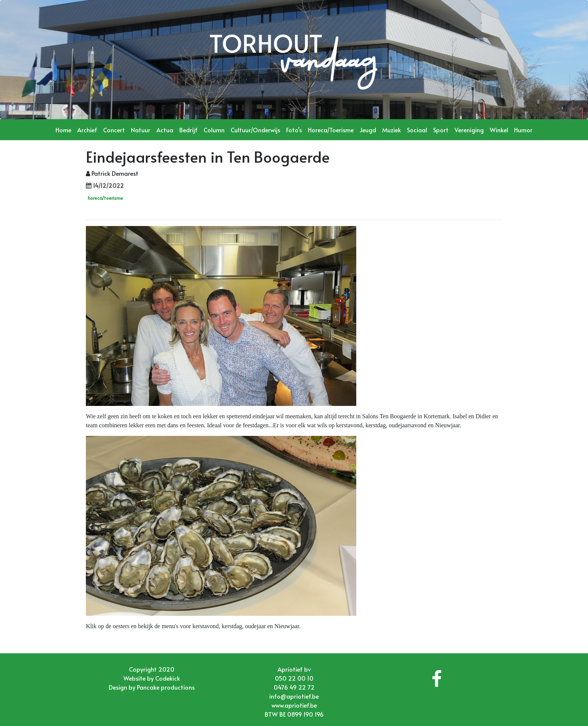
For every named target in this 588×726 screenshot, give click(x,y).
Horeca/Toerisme (331, 130)
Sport (441, 130)
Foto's (294, 130)
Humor (523, 130)
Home (63, 130)
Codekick (168, 678)
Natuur (141, 130)
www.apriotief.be (294, 705)
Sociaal (417, 130)
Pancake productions (166, 687)
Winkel (499, 130)
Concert (114, 130)
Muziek (391, 130)
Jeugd (368, 130)
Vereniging (469, 130)
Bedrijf (188, 130)
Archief (87, 130)
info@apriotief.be (294, 696)
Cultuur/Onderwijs (255, 130)
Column (214, 130)
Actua (165, 130)
